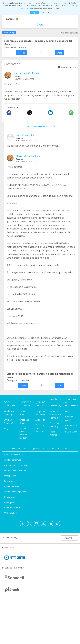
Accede (21, 53)
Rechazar (45, 13)
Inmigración (10, 497)
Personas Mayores (13, 507)
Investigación (10, 502)
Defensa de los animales (15, 470)
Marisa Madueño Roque (26, 73)
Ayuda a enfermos (13, 460)
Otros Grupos (10, 513)
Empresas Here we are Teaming (55, 415)
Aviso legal (40, 420)
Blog (6, 428)
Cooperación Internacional (16, 465)
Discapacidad (10, 476)
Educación (9, 481)
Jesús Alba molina (25, 135)
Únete (40, 25)
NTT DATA (70, 411)
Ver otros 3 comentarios (41, 126)
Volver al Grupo (9, 33)
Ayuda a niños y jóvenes (15, 492)
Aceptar (34, 13)
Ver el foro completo (70, 33)
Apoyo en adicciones (14, 455)
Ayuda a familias (12, 486)
